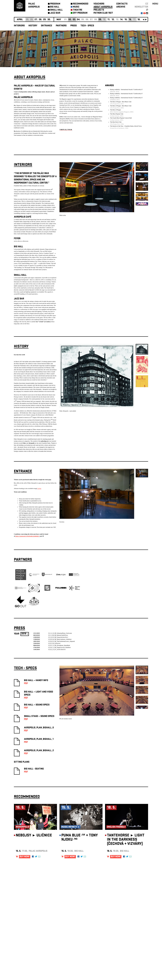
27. (36, 20)
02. (70, 20)
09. (100, 20)
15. (126, 20)
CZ (147, 4)
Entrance (47, 26)
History (33, 26)
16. (130, 20)
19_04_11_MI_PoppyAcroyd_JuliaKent (59, 646)
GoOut (39, 488)
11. (109, 20)
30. (49, 20)
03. (74, 20)
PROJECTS (99, 10)
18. (139, 20)
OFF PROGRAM (80, 13)
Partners (61, 26)
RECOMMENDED (81, 4)
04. (79, 20)
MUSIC (76, 7)
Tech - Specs (87, 26)
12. (113, 20)
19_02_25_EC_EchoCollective (57, 649)
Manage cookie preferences (24, 945)
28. (40, 20)
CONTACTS (122, 4)
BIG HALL (55, 7)
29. (45, 20)
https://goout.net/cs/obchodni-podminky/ (27, 535)
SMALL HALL (56, 10)
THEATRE (78, 10)
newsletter (141, 7)
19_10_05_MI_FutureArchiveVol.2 (58, 636)
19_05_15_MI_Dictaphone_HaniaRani (59, 644)
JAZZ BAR (55, 13)
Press (74, 26)
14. (122, 20)
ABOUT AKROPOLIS (103, 7)
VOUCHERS (99, 4)
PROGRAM (55, 4)
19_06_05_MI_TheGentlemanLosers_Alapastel (62, 640)
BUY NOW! (25, 856)
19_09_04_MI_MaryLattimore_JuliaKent (60, 638)
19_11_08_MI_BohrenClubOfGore (58, 634)
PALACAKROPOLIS (34, 6)
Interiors (19, 26)
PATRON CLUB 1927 (103, 13)
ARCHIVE (121, 7)
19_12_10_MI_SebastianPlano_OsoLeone (60, 632)
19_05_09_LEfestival (54, 642)
